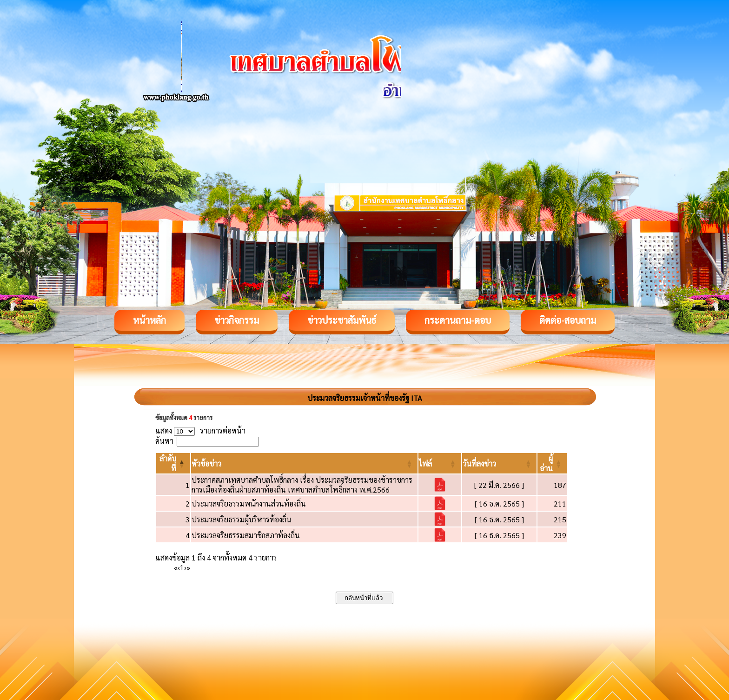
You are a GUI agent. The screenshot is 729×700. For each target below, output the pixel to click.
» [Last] (188, 567)
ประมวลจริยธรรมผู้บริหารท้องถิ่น (242, 519)
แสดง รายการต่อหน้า (200, 430)
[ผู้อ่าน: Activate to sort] (552, 463)
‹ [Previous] (179, 567)
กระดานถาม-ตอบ (458, 320)
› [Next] (185, 567)
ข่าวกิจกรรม (237, 320)
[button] (206, 463)
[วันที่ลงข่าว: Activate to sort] (499, 463)
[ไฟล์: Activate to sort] (440, 463)
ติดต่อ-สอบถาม (568, 320)
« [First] (176, 567)
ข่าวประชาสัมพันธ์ (342, 320)
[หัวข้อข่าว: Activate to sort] (304, 463)
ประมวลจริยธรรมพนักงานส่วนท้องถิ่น (249, 503)
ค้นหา (164, 441)
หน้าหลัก (149, 320)
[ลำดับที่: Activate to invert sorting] (173, 463)
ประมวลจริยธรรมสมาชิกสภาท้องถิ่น (246, 535)
